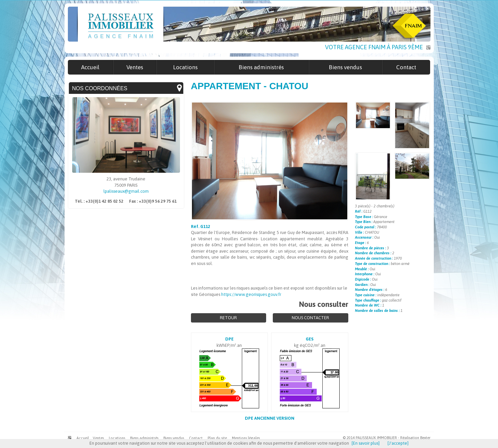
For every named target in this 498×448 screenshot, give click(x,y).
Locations (117, 438)
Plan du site (217, 438)
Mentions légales (246, 438)
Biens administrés (144, 438)
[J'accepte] (398, 443)
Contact (196, 438)
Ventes (98, 438)
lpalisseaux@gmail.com (126, 191)
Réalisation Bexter (415, 438)
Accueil (83, 438)
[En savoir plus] (366, 443)
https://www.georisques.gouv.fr (251, 294)
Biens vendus (174, 438)
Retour (228, 318)
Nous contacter (310, 318)
